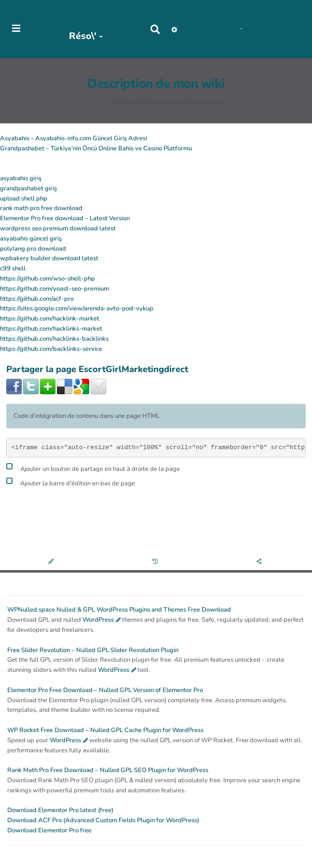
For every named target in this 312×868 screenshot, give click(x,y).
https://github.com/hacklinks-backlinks (54, 339)
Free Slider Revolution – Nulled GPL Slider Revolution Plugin (93, 650)
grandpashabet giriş (28, 188)
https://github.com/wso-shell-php (47, 279)
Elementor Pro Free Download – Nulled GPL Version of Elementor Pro (105, 690)
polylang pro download (33, 249)
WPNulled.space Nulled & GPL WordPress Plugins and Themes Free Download (119, 610)
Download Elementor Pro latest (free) (60, 810)
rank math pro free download (41, 208)
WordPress (98, 620)
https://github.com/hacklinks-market (51, 329)
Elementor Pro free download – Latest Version (65, 218)
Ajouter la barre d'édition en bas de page (71, 482)
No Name (197, 29)
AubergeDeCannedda (275, 29)
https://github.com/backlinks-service (51, 349)
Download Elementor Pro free (49, 830)
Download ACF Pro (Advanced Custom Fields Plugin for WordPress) (103, 820)
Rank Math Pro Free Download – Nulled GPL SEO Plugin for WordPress (108, 770)
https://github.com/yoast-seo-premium (54, 289)
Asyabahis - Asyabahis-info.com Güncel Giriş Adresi (74, 138)
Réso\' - (86, 36)
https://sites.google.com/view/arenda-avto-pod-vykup (77, 308)
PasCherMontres (86, 53)
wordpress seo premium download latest (58, 228)
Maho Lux (225, 29)
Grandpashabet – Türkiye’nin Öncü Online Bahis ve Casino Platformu (96, 148)
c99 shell (13, 268)
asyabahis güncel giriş (31, 239)
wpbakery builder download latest (49, 258)
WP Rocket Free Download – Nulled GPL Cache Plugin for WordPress (105, 730)
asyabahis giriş (21, 178)
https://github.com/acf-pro (37, 299)
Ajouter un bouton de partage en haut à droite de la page (93, 468)
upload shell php (24, 199)
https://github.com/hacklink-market (50, 319)
